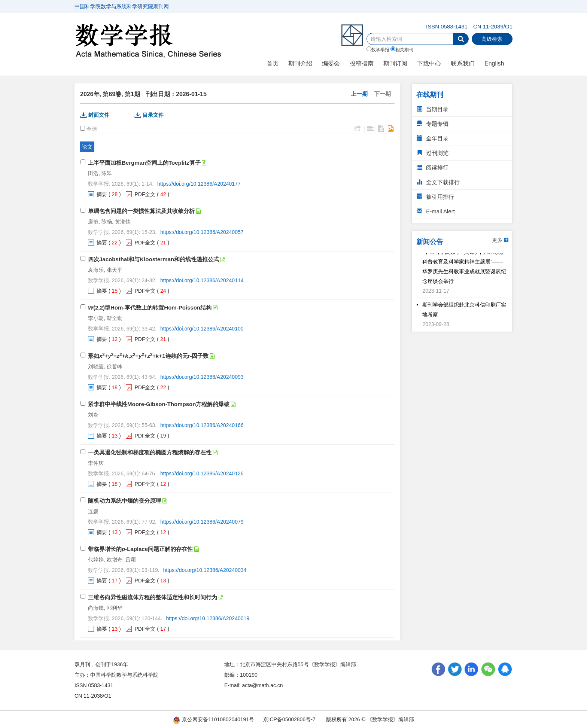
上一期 (359, 94)
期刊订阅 (395, 63)
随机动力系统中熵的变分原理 (124, 501)
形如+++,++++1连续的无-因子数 (148, 356)
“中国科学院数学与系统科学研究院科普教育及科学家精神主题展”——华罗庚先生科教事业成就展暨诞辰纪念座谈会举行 (464, 268)
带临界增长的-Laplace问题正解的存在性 (140, 549)
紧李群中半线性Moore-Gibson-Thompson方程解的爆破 (159, 404)
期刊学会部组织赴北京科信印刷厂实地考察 (464, 311)
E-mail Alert (436, 211)
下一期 (382, 94)
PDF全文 (145, 194)
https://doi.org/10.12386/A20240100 (202, 329)
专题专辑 (433, 124)
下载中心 (429, 63)
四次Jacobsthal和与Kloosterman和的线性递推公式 (153, 259)
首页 (273, 63)
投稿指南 (362, 63)
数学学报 (378, 49)
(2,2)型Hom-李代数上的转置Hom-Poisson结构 (150, 307)
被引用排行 (435, 197)
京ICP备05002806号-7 (289, 719)
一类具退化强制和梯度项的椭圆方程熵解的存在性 (150, 452)
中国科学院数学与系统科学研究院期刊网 (122, 6)
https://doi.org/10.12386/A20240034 (205, 570)
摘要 (102, 194)
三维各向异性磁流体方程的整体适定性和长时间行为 (153, 597)
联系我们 (463, 63)
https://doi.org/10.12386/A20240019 (208, 618)
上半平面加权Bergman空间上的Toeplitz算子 (144, 163)
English (494, 63)
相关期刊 (402, 49)
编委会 (331, 63)
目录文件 (153, 115)
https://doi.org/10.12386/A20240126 (202, 473)
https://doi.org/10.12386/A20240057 (202, 232)
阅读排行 (433, 167)
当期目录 (433, 109)
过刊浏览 (433, 153)
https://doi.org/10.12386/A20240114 (202, 280)
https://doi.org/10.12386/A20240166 (202, 425)
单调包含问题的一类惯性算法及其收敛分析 (141, 211)
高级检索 (492, 39)
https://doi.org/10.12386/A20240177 (199, 184)
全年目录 (433, 138)
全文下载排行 (438, 182)
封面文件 (99, 115)
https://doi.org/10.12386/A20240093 (202, 377)
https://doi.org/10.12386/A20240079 (202, 522)
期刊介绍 (300, 63)
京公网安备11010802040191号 (214, 719)
